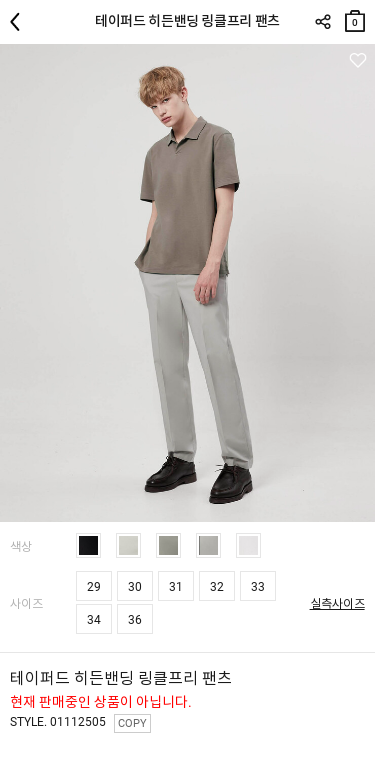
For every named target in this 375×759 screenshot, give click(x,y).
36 (135, 620)
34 (94, 620)
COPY (132, 723)
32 (217, 587)
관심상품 (357, 60)
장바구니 (355, 16)
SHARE (322, 22)
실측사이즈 (337, 604)
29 (94, 587)
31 (176, 587)
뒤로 (20, 22)
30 (135, 587)
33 (258, 587)
